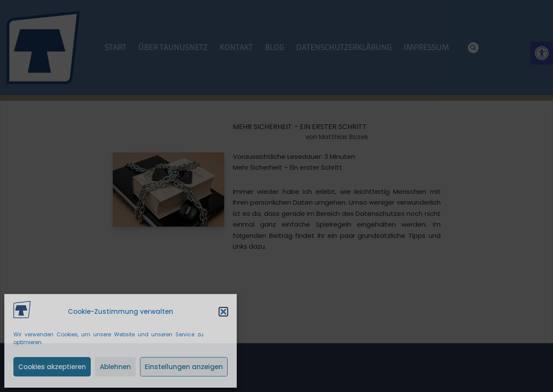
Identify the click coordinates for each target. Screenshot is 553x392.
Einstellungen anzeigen (184, 367)
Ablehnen (115, 367)
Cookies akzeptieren (52, 367)
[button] (223, 312)
